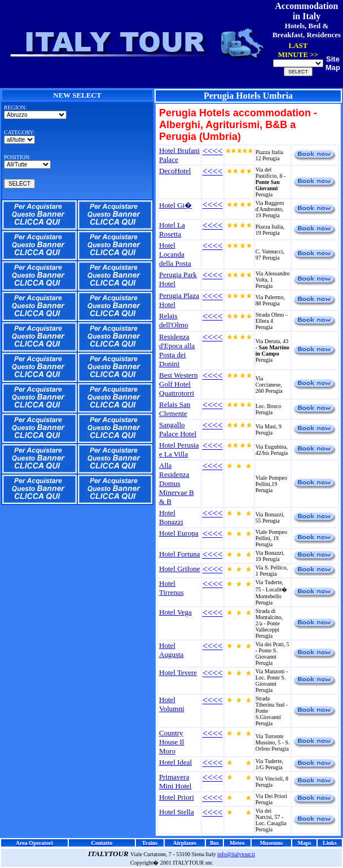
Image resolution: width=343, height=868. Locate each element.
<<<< (213, 151)
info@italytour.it (236, 854)
